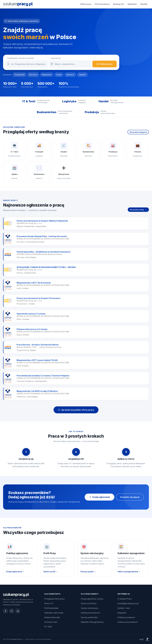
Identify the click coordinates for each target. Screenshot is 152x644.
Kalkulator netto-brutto (54, 613)
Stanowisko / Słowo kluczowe (20, 58)
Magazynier (47, 75)
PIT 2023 (48, 627)
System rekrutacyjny (90, 608)
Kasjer (59, 75)
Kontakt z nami (124, 608)
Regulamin (122, 613)
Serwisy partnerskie (89, 617)
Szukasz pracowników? (128, 622)
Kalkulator (87, 4)
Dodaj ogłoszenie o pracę (92, 599)
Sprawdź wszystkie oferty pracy (76, 410)
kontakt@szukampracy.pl (128, 603)
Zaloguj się (141, 4)
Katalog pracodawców (91, 613)
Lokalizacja (56, 58)
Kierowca (33, 75)
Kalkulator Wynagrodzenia (92, 622)
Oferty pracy (40, 4)
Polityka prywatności (126, 617)
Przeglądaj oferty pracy (55, 599)
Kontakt (98, 4)
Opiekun (82, 75)
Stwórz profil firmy (89, 603)
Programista (20, 75)
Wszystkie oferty (138, 210)
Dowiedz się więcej (130, 497)
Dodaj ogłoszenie (120, 4)
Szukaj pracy (105, 64)
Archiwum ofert (51, 622)
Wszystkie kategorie (138, 132)
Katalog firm (73, 4)
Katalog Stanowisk (52, 617)
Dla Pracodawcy (56, 4)
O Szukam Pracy (125, 599)
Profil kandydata (51, 608)
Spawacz (70, 75)
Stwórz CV (49, 603)
